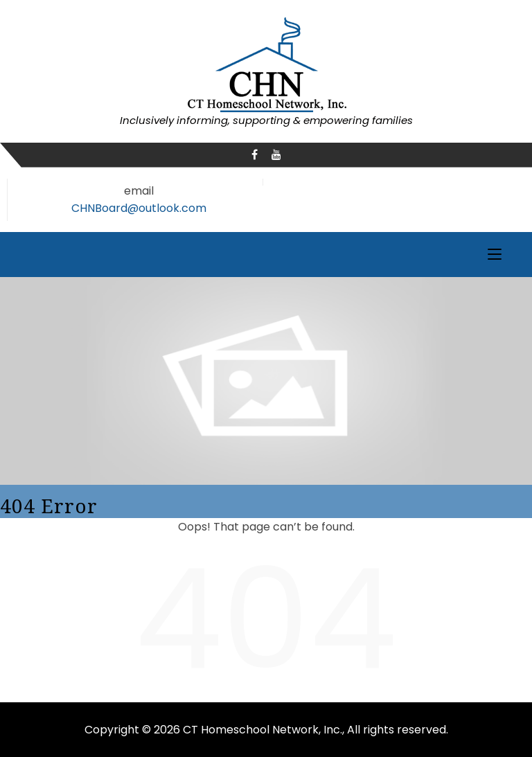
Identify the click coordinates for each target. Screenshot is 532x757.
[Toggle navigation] (495, 255)
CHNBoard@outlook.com (139, 208)
